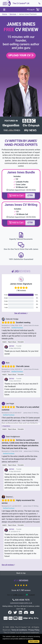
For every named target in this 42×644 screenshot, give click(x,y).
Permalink (21, 342)
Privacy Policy (34, 630)
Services (13, 14)
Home (5, 14)
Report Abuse (12, 342)
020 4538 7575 (21, 600)
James (11, 346)
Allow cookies (34, 641)
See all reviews (21, 313)
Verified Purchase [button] (17, 328)
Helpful (4, 342)
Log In (31, 10)
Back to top (21, 573)
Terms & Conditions (19, 630)
